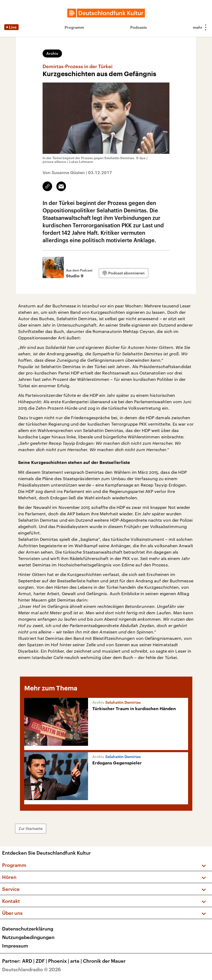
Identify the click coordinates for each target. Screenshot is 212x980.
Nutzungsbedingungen (28, 937)
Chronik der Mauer (104, 961)
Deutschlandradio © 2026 (32, 969)
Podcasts (139, 27)
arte (77, 961)
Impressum (15, 946)
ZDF (42, 961)
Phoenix (59, 961)
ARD (29, 961)
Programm (74, 27)
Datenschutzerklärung (28, 929)
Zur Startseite (31, 828)
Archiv (52, 53)
